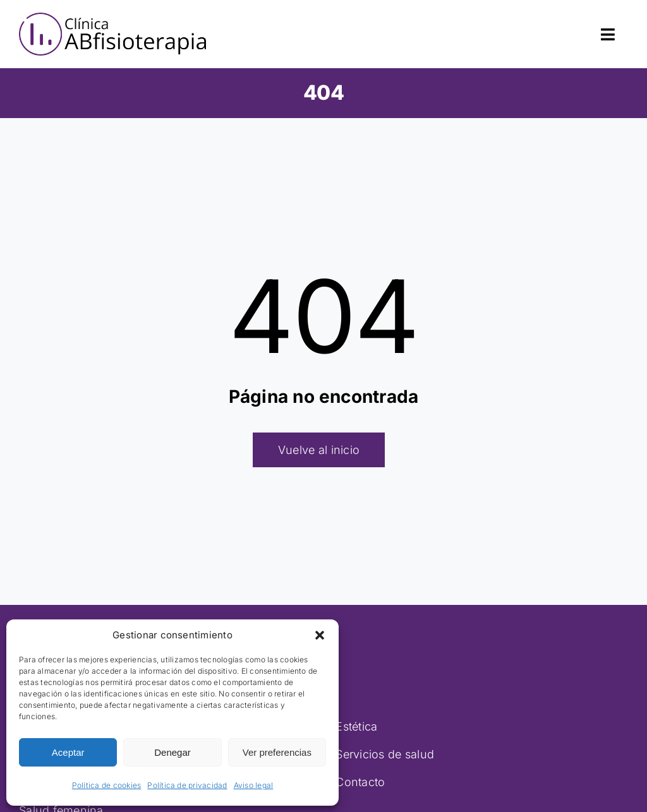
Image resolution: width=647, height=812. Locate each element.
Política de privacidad (187, 785)
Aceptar (68, 752)
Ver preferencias (277, 752)
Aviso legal (254, 785)
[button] (320, 635)
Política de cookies (107, 785)
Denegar (172, 752)
